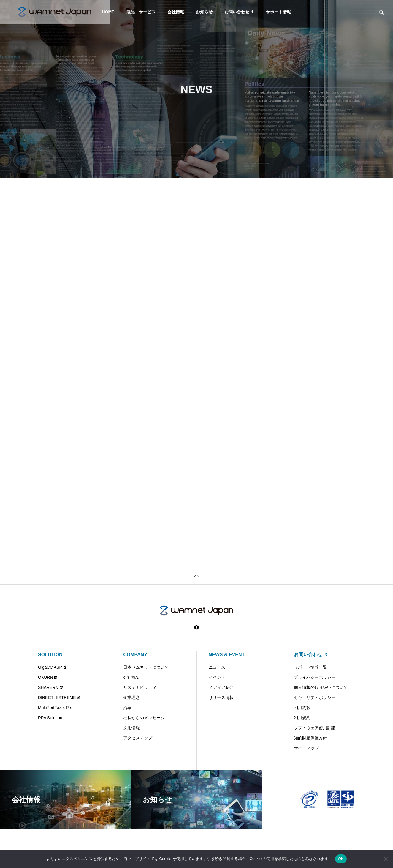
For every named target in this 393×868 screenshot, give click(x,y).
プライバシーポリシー (315, 677)
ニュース (217, 667)
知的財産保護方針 (310, 738)
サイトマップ (306, 748)
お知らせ (204, 12)
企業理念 (131, 697)
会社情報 (176, 12)
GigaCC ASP (53, 667)
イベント (217, 677)
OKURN (48, 677)
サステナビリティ (140, 687)
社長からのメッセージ (144, 718)
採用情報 (131, 728)
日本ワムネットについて (146, 667)
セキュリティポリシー (315, 697)
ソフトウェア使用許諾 (315, 728)
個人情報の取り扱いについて (321, 687)
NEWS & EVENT (227, 655)
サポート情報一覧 (310, 667)
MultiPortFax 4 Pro (55, 708)
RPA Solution (50, 718)
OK (341, 859)
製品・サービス (141, 12)
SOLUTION (50, 655)
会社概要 (131, 677)
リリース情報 (221, 697)
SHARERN (51, 687)
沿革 (127, 708)
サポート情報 (278, 12)
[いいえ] (386, 859)
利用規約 (302, 718)
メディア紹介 (221, 687)
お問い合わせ (239, 12)
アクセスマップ (138, 738)
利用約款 (302, 708)
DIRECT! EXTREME (59, 697)
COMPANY (135, 655)
